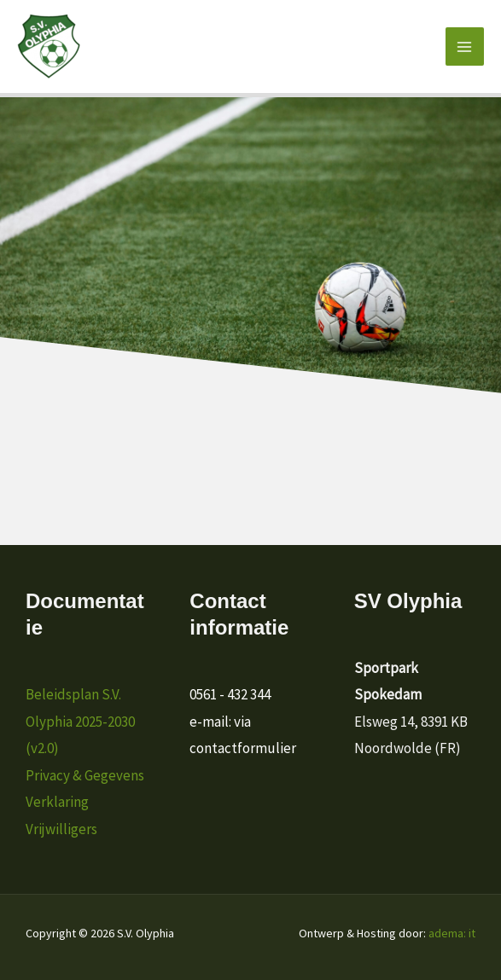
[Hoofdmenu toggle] (465, 47)
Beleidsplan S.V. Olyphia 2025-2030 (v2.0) (80, 721)
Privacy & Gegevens (85, 775)
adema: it (452, 933)
